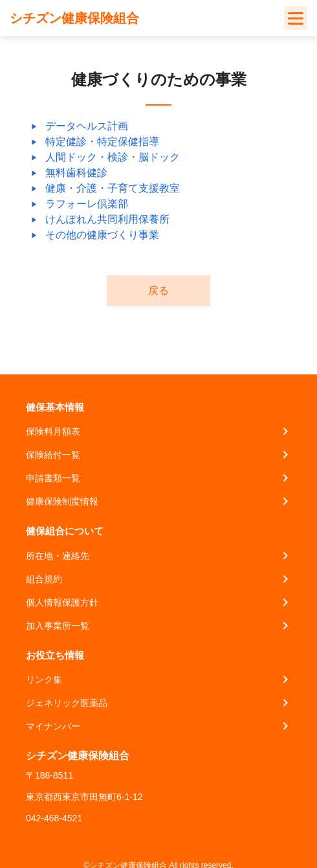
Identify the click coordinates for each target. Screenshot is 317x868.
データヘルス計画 (87, 126)
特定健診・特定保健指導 (102, 142)
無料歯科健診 (76, 173)
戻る (158, 291)
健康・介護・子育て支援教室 (113, 188)
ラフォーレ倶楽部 (87, 204)
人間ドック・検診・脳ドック (113, 157)
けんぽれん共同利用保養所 (107, 219)
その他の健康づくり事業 (102, 235)
